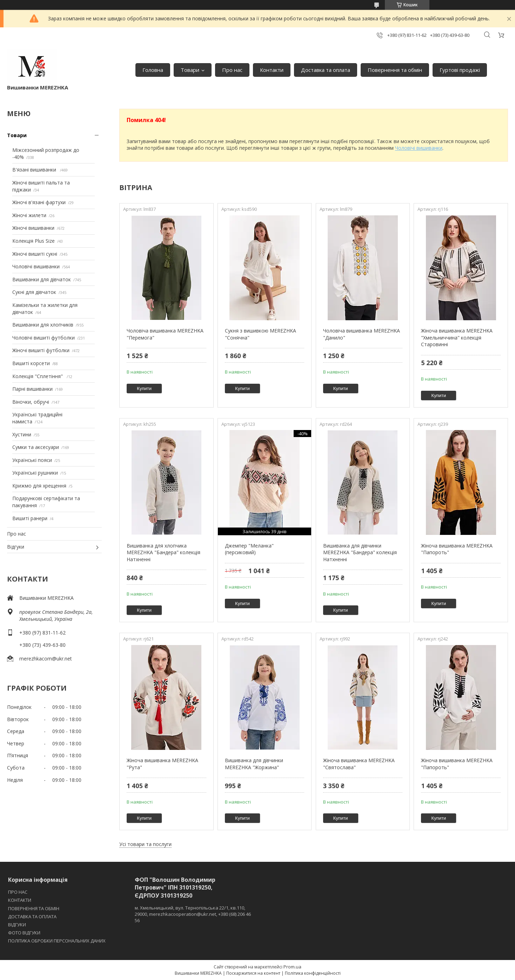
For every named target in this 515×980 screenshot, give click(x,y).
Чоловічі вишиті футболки (44, 338)
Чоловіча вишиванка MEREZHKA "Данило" (362, 334)
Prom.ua (292, 967)
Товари (190, 70)
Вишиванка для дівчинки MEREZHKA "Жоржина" (254, 764)
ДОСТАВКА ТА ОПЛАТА (32, 917)
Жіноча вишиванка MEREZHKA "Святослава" (359, 764)
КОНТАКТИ (20, 900)
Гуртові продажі (460, 70)
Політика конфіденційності (313, 973)
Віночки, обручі (31, 402)
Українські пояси (32, 460)
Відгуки (16, 547)
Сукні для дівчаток (34, 292)
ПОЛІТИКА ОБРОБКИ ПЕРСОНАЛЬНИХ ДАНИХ (57, 941)
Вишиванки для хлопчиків (43, 325)
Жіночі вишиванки (33, 228)
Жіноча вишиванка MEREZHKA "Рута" (162, 764)
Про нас (232, 70)
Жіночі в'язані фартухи (39, 202)
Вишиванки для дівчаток (42, 279)
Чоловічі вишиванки (36, 266)
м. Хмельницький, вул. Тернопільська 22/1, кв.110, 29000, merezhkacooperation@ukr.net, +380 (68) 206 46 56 (193, 914)
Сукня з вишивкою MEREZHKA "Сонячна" (260, 334)
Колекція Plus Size (34, 241)
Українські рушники (35, 473)
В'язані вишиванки (35, 170)
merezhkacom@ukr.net (46, 659)
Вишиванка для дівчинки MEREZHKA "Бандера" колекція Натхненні (360, 552)
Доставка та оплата (326, 70)
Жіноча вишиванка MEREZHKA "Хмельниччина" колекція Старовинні (457, 337)
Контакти (272, 70)
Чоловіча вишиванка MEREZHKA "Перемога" (165, 334)
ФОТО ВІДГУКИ (24, 933)
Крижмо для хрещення (39, 486)
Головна (153, 70)
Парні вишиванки (32, 389)
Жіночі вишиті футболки (41, 350)
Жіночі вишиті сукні (35, 254)
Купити (144, 388)
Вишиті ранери (30, 518)
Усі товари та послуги (145, 844)
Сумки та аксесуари (36, 447)
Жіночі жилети (29, 215)
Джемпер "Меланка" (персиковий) (249, 549)
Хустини (22, 434)
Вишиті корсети (31, 363)
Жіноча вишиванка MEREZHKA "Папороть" (457, 549)
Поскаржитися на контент (253, 973)
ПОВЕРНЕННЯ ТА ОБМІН (34, 908)
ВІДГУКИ (17, 925)
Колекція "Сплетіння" (38, 376)
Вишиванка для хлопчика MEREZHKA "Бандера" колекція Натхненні (163, 552)
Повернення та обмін (395, 70)
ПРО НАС (18, 892)
